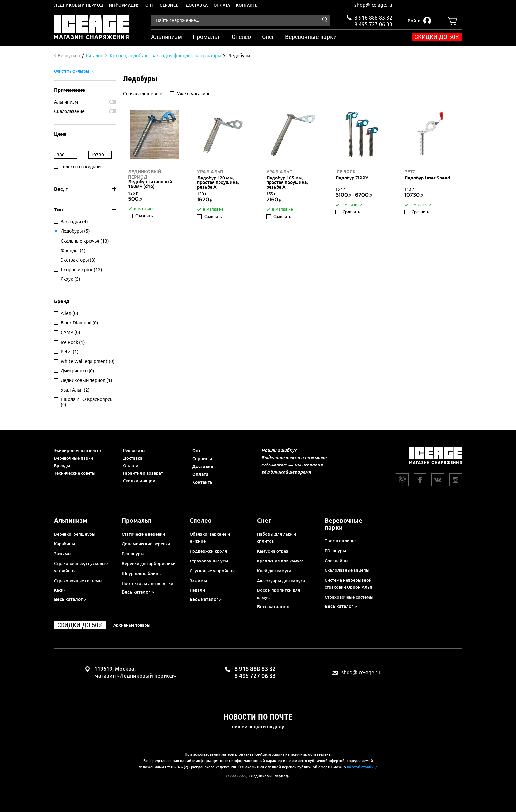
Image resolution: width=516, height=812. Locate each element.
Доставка (197, 5)
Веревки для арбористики (149, 563)
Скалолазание (69, 111)
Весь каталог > (70, 599)
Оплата (222, 5)
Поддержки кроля (208, 551)
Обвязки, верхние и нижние (210, 537)
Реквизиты (134, 450)
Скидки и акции (139, 481)
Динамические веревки (146, 544)
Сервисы (170, 5)
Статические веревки (143, 534)
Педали (197, 590)
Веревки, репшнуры (75, 534)
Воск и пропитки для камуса (279, 594)
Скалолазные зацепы (347, 570)
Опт (150, 5)
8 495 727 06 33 (373, 24)
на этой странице (362, 767)
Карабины (64, 544)
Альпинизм (66, 102)
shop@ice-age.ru (373, 5)
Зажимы (63, 554)
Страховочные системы (78, 581)
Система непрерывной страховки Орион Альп (348, 584)
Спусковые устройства (213, 571)
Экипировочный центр (77, 450)
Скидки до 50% (437, 37)
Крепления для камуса (280, 561)
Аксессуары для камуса (281, 581)
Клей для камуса (274, 571)
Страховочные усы (209, 561)
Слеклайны (336, 561)
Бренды (62, 466)
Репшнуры (133, 554)
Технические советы (75, 473)
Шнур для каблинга (142, 573)
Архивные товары (132, 625)
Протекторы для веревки (148, 583)
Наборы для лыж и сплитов (276, 537)
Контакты (247, 5)
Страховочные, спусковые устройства (81, 567)
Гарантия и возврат (143, 473)
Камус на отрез (273, 551)
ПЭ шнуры (335, 551)
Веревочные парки (74, 458)
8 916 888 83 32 (373, 18)
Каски (60, 590)
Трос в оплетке (340, 541)
